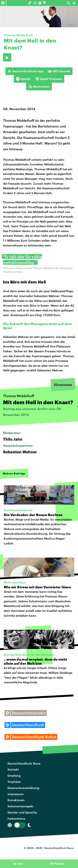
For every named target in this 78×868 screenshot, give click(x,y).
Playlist (59, 863)
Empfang (14, 775)
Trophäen (14, 782)
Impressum (16, 794)
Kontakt (13, 769)
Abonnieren (39, 86)
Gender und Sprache (22, 812)
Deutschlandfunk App (26, 71)
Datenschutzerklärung (23, 788)
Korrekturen (16, 800)
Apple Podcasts (49, 79)
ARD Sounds (59, 71)
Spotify (23, 79)
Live (20, 863)
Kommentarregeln (20, 806)
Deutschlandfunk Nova (24, 763)
